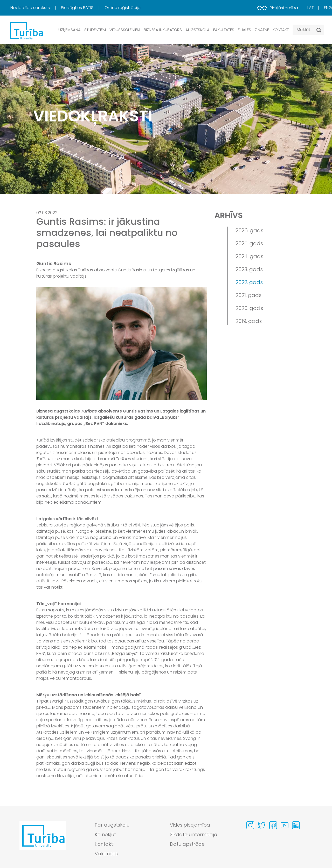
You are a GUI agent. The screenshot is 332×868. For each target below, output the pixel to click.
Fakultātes (224, 30)
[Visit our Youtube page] (285, 825)
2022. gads (249, 282)
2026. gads (249, 230)
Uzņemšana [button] (70, 30)
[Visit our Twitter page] (262, 825)
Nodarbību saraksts (31, 8)
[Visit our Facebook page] (273, 825)
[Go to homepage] (43, 841)
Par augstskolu (112, 825)
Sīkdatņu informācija (194, 834)
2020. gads (249, 308)
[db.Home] (26, 31)
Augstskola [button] (198, 30)
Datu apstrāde (187, 844)
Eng (328, 8)
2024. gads (249, 256)
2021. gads (248, 295)
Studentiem (95, 30)
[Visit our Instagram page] (250, 825)
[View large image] (122, 344)
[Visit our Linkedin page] (296, 825)
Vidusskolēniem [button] (125, 30)
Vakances (106, 854)
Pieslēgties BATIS (78, 8)
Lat (311, 8)
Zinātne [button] (262, 30)
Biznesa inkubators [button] (163, 30)
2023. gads (249, 269)
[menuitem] (35, 8)
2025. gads (249, 243)
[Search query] (308, 30)
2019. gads (249, 321)
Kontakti (281, 30)
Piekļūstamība (277, 8)
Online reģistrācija (123, 8)
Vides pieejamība (190, 825)
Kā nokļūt (105, 834)
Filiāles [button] (244, 30)
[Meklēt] (319, 30)
